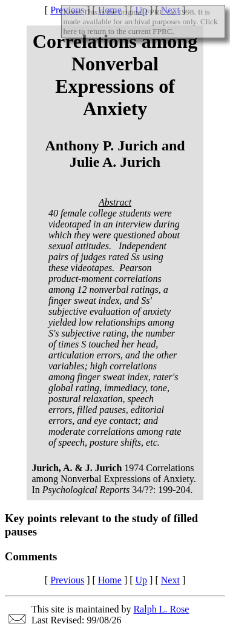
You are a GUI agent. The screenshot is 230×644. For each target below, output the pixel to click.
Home (110, 580)
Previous (67, 580)
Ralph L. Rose (161, 609)
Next (170, 580)
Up (142, 580)
